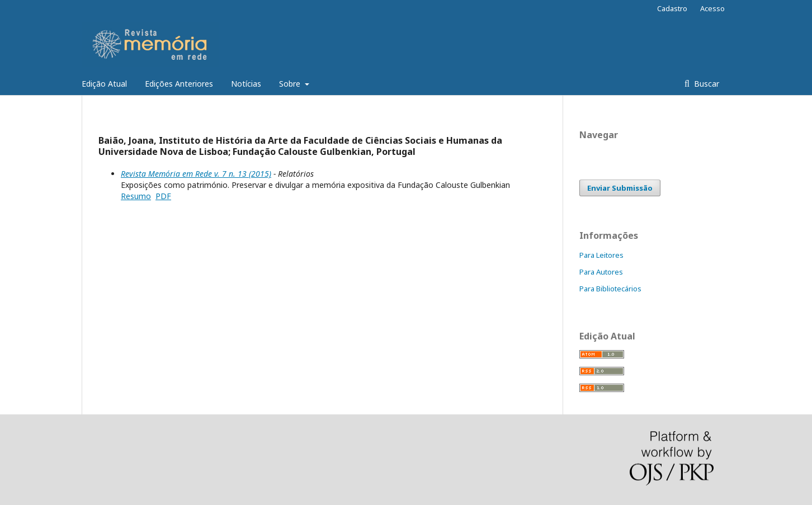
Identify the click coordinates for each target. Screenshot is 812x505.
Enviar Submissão (620, 188)
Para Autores (601, 272)
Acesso (712, 8)
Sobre (291, 84)
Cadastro (672, 8)
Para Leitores (601, 255)
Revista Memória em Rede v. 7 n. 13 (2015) (196, 174)
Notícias (246, 84)
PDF (163, 196)
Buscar (705, 84)
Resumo (136, 196)
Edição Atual (104, 84)
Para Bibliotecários (610, 289)
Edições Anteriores (179, 84)
